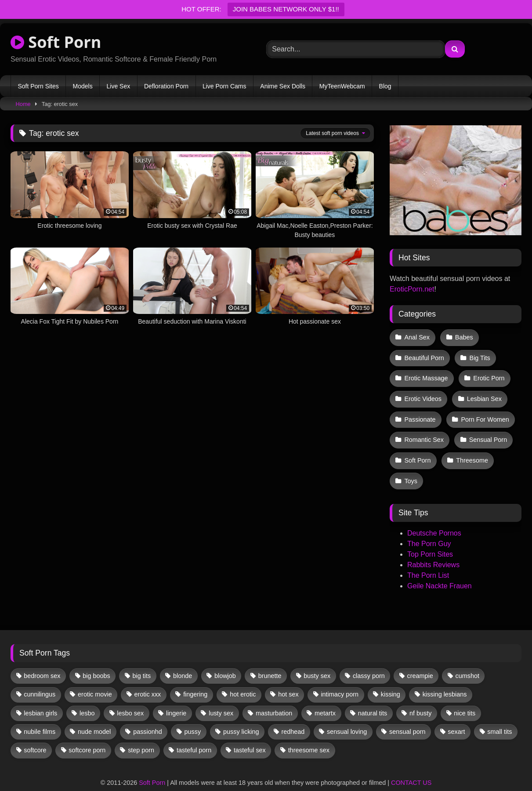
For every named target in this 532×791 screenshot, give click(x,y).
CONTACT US (411, 767)
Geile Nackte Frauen (440, 571)
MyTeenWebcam (342, 86)
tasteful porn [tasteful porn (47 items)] (194, 735)
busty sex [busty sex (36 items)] (317, 660)
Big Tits (478, 355)
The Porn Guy (429, 529)
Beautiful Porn (424, 355)
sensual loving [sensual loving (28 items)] (347, 716)
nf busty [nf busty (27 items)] (420, 698)
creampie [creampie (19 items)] (420, 660)
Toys (411, 467)
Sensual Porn (487, 430)
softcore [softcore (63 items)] (35, 735)
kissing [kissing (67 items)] (391, 679)
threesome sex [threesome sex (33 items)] (309, 735)
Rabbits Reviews (433, 550)
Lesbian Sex (483, 393)
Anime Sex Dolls (283, 86)
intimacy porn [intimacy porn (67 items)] (340, 679)
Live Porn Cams (224, 86)
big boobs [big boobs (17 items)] (96, 660)
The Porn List (428, 560)
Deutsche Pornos (434, 518)
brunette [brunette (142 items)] (270, 660)
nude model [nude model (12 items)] (94, 716)
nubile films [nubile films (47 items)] (40, 716)
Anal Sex (417, 337)
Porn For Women (483, 411)
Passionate (420, 411)
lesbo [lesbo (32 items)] (87, 698)
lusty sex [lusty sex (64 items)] (221, 698)
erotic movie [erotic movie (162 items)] (95, 679)
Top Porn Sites (430, 539)
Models (83, 86)
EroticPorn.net (412, 289)
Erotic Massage (426, 374)
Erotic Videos (423, 393)
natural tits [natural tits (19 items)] (373, 698)
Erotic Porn (487, 374)
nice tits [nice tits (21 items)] (465, 698)
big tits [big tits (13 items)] (142, 660)
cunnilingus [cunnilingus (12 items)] (40, 679)
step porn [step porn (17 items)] (141, 735)
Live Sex (118, 86)
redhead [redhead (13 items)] (293, 716)
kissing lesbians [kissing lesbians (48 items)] (445, 679)
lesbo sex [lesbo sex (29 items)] (130, 698)
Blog (385, 86)
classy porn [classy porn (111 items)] (369, 660)
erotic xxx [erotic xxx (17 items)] (148, 679)
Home (23, 104)
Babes (463, 337)
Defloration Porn (166, 86)
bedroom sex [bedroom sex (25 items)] (42, 660)
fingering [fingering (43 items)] (195, 679)
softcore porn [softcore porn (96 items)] (87, 735)
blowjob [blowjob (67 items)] (225, 660)
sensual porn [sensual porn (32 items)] (407, 716)
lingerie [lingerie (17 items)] (176, 698)
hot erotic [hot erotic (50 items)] (243, 679)
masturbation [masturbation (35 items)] (274, 698)
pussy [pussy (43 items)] (193, 716)
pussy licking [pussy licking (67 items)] (241, 716)
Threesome (471, 448)
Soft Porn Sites (38, 86)
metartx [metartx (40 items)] (325, 698)
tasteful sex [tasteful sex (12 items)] (250, 735)
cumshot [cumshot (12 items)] (467, 660)
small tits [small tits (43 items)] (499, 716)
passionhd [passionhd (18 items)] (148, 716)
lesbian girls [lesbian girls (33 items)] (40, 698)
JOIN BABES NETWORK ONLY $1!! (286, 9)
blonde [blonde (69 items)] (183, 660)
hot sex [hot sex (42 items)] (288, 679)
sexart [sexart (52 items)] (456, 716)
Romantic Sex (424, 430)
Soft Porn (56, 42)
